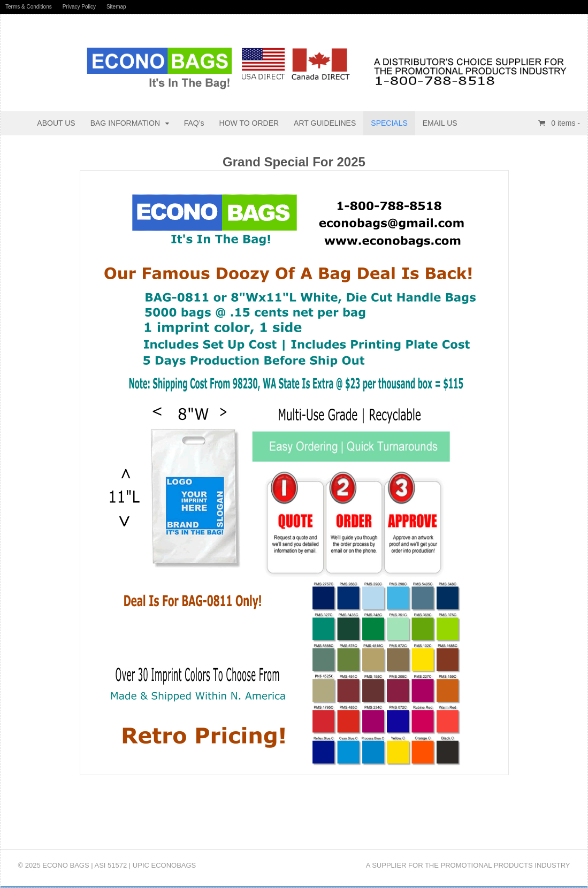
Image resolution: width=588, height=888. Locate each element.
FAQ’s (194, 123)
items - (564, 123)
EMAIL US (440, 123)
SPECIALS (389, 123)
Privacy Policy (79, 7)
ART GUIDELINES (325, 123)
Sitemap (116, 7)
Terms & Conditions (29, 7)
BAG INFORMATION (125, 123)
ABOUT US (56, 123)
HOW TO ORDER (249, 123)
